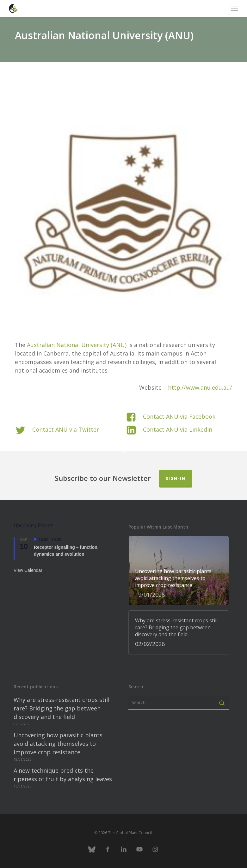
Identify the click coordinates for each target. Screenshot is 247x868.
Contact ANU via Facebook (179, 416)
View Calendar (28, 570)
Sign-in (176, 479)
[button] (235, 9)
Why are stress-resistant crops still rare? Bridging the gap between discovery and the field (62, 708)
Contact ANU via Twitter (66, 429)
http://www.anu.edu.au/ (200, 387)
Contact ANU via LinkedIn (178, 429)
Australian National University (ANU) (77, 345)
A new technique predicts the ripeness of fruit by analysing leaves (63, 775)
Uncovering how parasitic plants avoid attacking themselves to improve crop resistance (58, 744)
